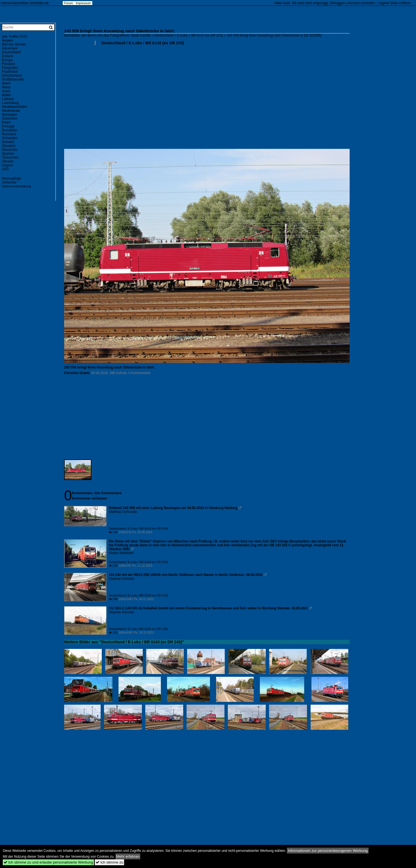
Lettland (8, 99)
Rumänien (10, 130)
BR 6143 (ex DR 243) (207, 35)
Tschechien (10, 157)
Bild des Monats (14, 44)
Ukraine (8, 161)
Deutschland (164, 35)
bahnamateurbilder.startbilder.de (25, 3)
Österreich (10, 118)
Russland (9, 134)
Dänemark (10, 48)
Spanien (8, 154)
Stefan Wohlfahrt (121, 553)
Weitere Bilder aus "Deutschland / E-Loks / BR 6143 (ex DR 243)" (124, 642)
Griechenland (12, 76)
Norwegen (10, 115)
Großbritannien (13, 79)
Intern (6, 83)
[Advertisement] (231, 99)
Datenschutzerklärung (16, 186)
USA (5, 169)
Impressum (83, 3)
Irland (6, 87)
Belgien (8, 40)
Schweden (10, 138)
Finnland (8, 64)
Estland (8, 56)
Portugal (8, 126)
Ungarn (7, 165)
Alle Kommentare (108, 493)
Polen (6, 122)
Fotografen (10, 68)
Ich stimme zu (109, 862)
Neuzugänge (11, 178)
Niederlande (11, 111)
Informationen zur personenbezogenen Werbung (328, 851)
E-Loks (182, 35)
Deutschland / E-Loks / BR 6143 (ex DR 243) (143, 43)
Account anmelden (361, 3)
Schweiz (8, 142)
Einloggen (337, 3)
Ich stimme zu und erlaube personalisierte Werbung (48, 862)
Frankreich (10, 72)
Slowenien (10, 150)
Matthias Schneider (123, 512)
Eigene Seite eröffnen (395, 3)
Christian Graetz (77, 373)
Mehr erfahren (128, 856)
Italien (6, 95)
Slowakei (9, 146)
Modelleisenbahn (15, 107)
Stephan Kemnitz (121, 579)
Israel (6, 91)
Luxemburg (10, 103)
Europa (7, 60)
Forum (69, 3)
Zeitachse (9, 182)
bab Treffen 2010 (15, 37)
